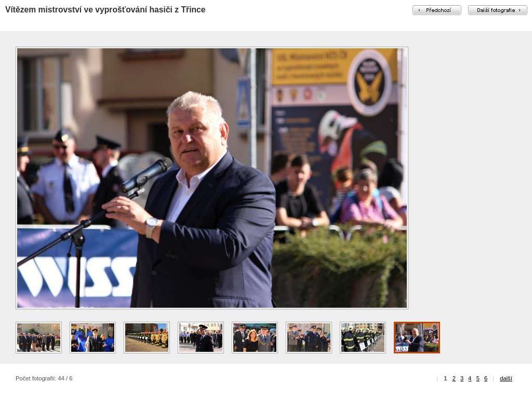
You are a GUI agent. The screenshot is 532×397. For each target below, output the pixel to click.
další (506, 378)
